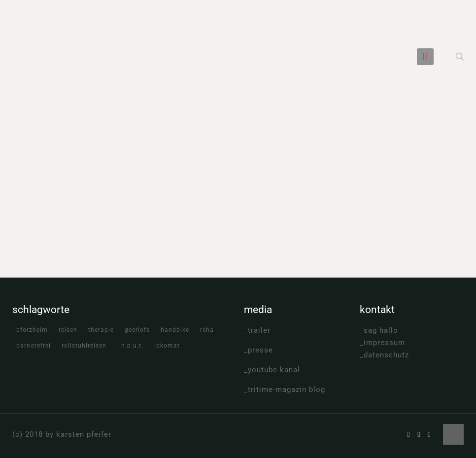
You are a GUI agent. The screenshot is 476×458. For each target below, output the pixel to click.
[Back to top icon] (453, 434)
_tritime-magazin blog (285, 389)
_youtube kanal (272, 370)
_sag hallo (379, 330)
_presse (258, 350)
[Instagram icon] (429, 434)
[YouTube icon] (419, 434)
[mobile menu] (425, 57)
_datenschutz (384, 355)
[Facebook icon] (409, 434)
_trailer (257, 330)
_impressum (382, 343)
